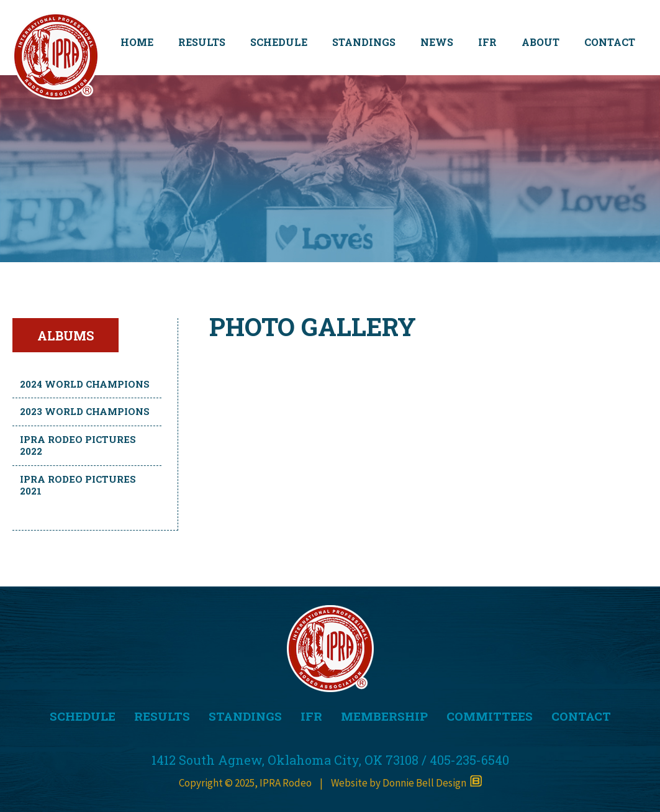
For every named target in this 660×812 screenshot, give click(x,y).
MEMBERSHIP (384, 716)
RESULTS (202, 42)
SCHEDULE (279, 42)
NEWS (437, 42)
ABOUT (540, 42)
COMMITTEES (490, 716)
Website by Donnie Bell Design (406, 783)
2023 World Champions (85, 411)
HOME (137, 42)
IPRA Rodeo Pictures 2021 (78, 485)
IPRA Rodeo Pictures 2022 (78, 445)
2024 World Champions (85, 384)
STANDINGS (364, 42)
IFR (487, 42)
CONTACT (610, 42)
